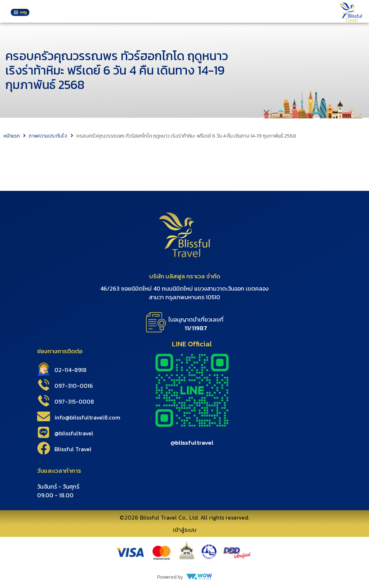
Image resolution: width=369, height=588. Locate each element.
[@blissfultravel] (44, 432)
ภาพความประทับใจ (48, 136)
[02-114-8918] (44, 369)
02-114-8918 (70, 370)
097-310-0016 (74, 386)
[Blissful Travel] (44, 448)
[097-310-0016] (44, 385)
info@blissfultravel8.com (87, 417)
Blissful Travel (73, 449)
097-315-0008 (74, 401)
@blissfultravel (74, 433)
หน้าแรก (12, 136)
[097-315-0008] (44, 401)
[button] (20, 13)
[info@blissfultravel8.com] (44, 417)
